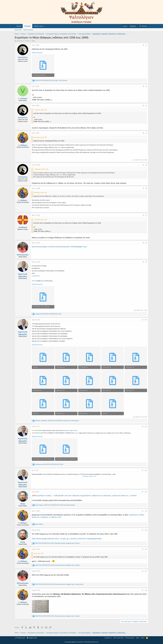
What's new (38, 26)
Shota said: (37, 554)
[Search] (143, 26)
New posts (18, 30)
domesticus (20, 41)
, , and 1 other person (57, 421)
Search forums (28, 30)
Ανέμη (76, 433)
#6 (146, 188)
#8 (146, 243)
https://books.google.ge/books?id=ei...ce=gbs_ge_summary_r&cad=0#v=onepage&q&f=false (67, 539)
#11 (146, 427)
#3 (146, 106)
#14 (146, 511)
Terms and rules (118, 638)
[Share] (143, 45)
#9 (146, 262)
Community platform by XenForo (81, 642)
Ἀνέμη (59, 147)
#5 (146, 165)
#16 (146, 549)
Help (137, 638)
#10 (146, 320)
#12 (146, 470)
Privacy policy (130, 638)
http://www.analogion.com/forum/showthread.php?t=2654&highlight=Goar (59, 247)
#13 (146, 492)
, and (51, 80)
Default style (20, 638)
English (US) (32, 638)
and (48, 314)
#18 (146, 590)
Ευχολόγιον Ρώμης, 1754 (89, 476)
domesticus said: (39, 137)
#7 (146, 215)
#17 (146, 571)
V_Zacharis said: (39, 110)
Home (19, 26)
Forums (27, 26)
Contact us (108, 638)
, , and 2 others (57, 543)
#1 (146, 45)
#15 (146, 530)
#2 (146, 86)
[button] (44, 26)
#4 (146, 133)
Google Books (36, 276)
